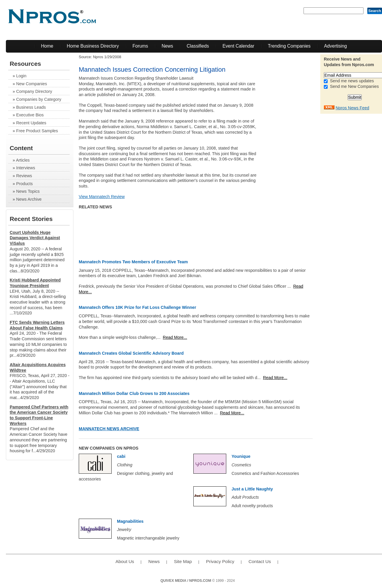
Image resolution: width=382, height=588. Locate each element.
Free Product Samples (37, 131)
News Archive (29, 199)
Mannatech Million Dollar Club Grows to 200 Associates (134, 393)
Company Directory (34, 91)
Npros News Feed (352, 108)
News (167, 46)
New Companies (32, 84)
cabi (121, 456)
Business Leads (31, 107)
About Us (125, 561)
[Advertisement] (296, 164)
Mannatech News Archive (109, 429)
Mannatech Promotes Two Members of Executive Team (133, 262)
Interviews (26, 168)
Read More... (175, 337)
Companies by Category (39, 99)
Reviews (24, 176)
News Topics (28, 191)
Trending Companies (289, 46)
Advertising (336, 46)
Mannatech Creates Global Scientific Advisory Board (131, 353)
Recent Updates (31, 123)
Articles (23, 160)
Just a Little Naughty (252, 489)
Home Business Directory (93, 46)
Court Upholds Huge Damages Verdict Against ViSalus (35, 238)
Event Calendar (238, 46)
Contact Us (260, 561)
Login (21, 76)
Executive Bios (30, 115)
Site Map (183, 561)
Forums (140, 46)
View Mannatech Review (102, 197)
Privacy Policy (220, 561)
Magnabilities (130, 521)
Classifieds (198, 46)
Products (24, 184)
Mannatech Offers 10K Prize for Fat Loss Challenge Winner (137, 307)
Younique (241, 456)
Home (47, 46)
